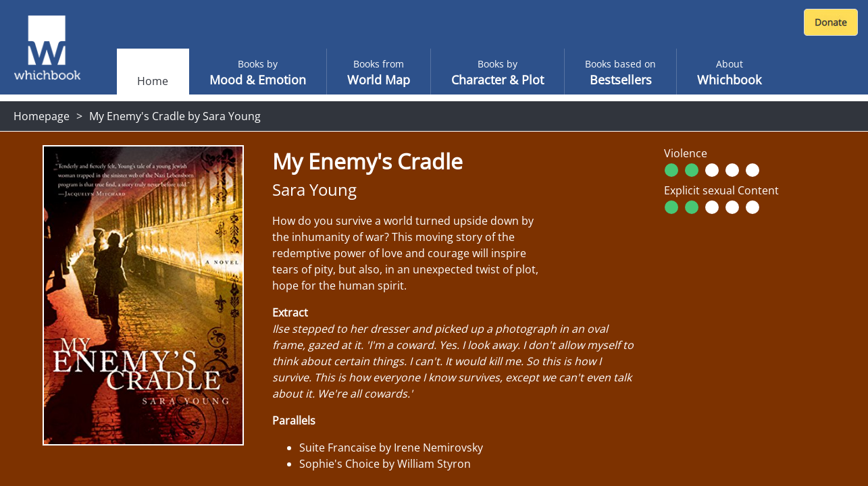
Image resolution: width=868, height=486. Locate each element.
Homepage (42, 116)
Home (153, 81)
